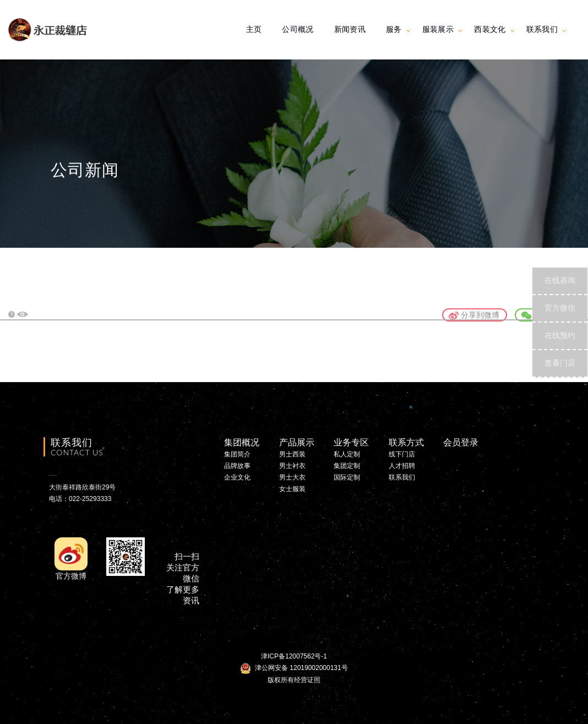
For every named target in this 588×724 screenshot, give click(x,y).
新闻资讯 (350, 29)
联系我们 (542, 29)
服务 (394, 29)
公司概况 (298, 29)
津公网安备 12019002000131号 (294, 668)
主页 (254, 29)
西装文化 (490, 29)
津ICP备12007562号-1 (294, 656)
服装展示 (438, 29)
